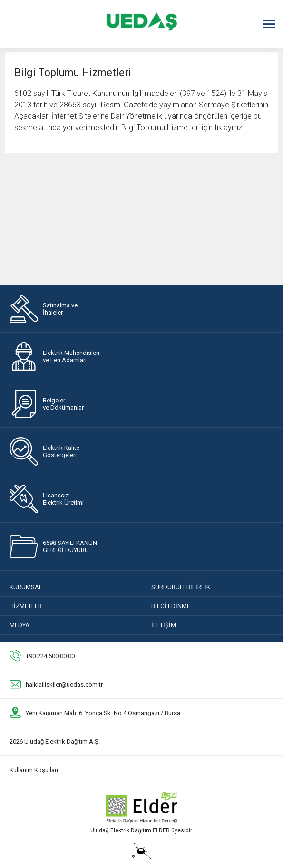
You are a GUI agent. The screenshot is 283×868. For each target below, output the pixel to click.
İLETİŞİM (164, 625)
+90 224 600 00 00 (50, 656)
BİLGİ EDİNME (171, 606)
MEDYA (20, 625)
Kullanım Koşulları (34, 770)
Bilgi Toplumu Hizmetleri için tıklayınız (182, 128)
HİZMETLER (26, 606)
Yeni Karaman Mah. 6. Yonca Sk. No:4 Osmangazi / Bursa (103, 713)
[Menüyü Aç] (269, 24)
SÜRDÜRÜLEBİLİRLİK (181, 587)
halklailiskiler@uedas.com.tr (64, 684)
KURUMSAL (26, 587)
